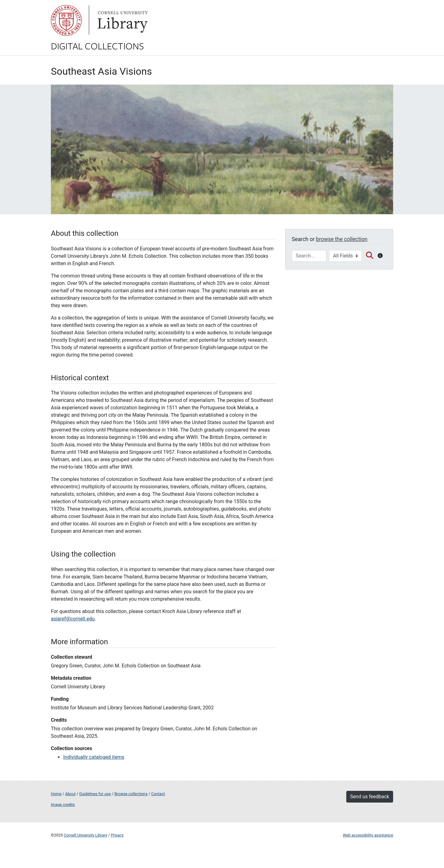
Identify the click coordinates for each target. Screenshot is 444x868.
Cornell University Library (86, 835)
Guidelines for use (95, 794)
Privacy (117, 835)
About (70, 794)
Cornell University (66, 20)
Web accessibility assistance (368, 835)
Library (122, 20)
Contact (158, 794)
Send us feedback (370, 797)
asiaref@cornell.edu (73, 619)
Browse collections (131, 794)
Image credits (63, 805)
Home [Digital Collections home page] (56, 794)
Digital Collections (97, 46)
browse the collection (342, 239)
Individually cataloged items (94, 757)
